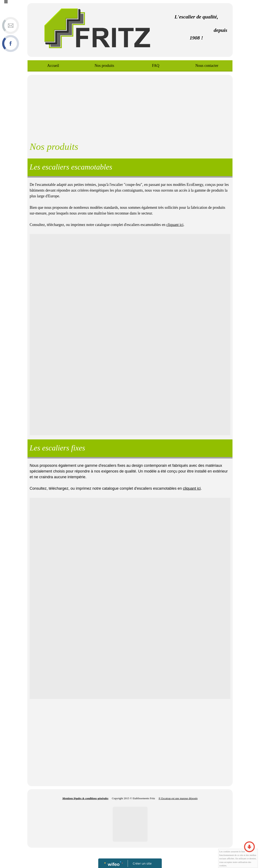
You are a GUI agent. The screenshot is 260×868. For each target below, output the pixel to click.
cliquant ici (175, 225)
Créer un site (142, 863)
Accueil (53, 66)
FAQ (156, 66)
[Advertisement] (130, 107)
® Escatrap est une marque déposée (178, 798)
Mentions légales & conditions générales (85, 798)
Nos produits (104, 66)
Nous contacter (207, 66)
